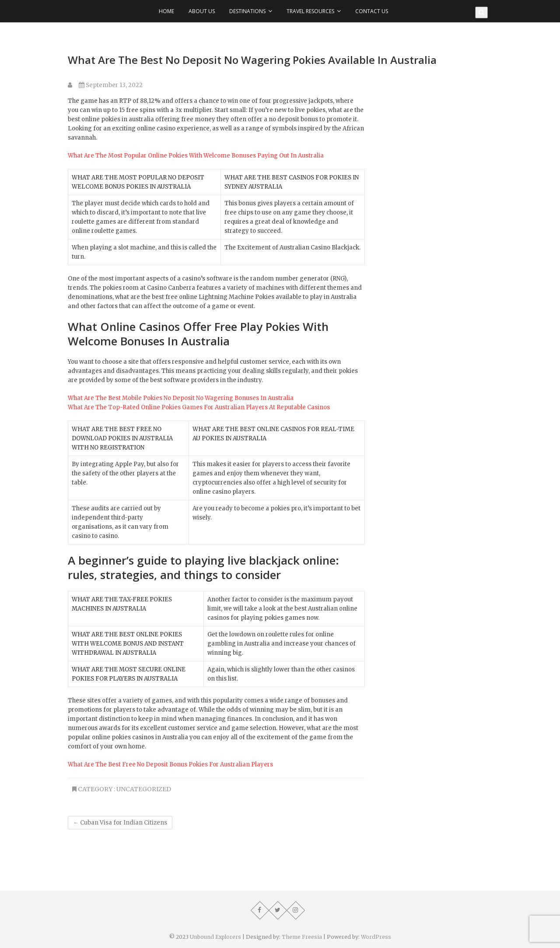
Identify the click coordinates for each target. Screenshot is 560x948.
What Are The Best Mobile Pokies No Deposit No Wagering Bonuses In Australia (181, 398)
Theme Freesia (302, 937)
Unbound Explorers (215, 937)
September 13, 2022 (111, 85)
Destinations (247, 11)
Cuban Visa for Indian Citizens (120, 823)
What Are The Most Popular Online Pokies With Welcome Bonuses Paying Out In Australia (196, 156)
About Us (202, 11)
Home (166, 11)
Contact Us (372, 11)
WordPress (376, 937)
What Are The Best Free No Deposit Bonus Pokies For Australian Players (170, 764)
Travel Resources (310, 11)
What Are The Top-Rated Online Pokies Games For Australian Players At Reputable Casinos (199, 407)
